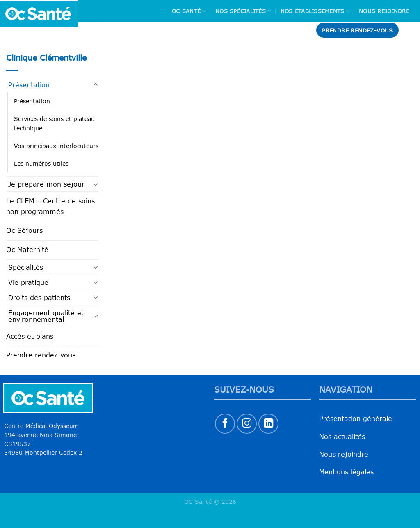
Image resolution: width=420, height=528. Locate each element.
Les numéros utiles (41, 163)
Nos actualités (342, 437)
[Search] (411, 30)
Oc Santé (189, 11)
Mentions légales (346, 472)
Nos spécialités (243, 11)
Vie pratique (28, 282)
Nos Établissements (315, 11)
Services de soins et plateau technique (54, 123)
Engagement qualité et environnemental (46, 316)
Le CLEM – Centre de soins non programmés (50, 206)
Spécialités (26, 267)
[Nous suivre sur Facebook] (225, 424)
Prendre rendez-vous (41, 355)
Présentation (29, 85)
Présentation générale (356, 419)
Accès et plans (30, 336)
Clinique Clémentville (46, 58)
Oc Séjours (24, 230)
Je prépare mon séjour (46, 184)
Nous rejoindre (384, 11)
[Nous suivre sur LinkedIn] (268, 424)
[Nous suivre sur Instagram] (247, 424)
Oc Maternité (27, 250)
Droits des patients (39, 298)
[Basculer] (96, 85)
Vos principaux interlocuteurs (56, 146)
